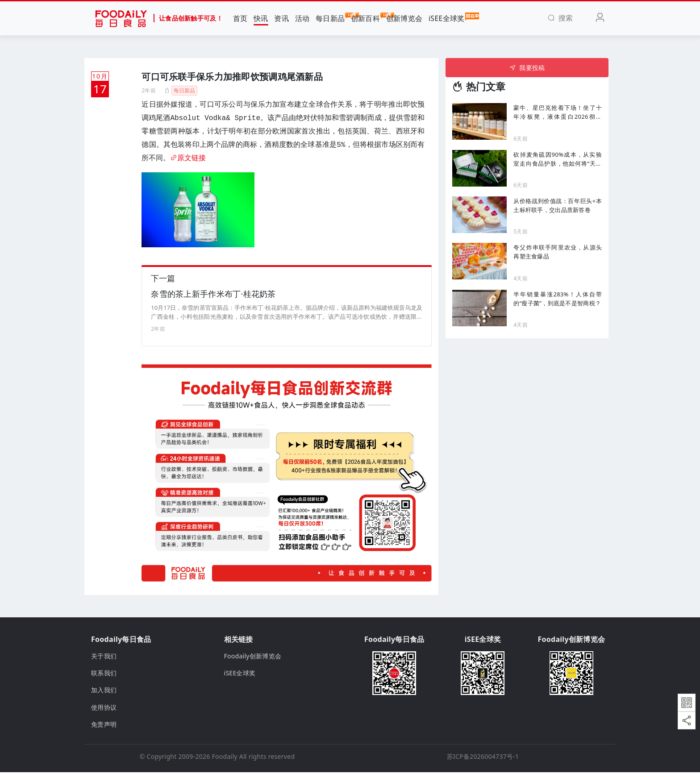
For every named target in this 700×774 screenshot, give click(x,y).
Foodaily (225, 758)
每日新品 (330, 18)
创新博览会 (404, 18)
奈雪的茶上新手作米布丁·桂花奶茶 (213, 295)
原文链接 (188, 158)
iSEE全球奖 (447, 18)
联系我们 (104, 675)
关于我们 (104, 657)
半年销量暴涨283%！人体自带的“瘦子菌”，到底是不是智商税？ (558, 299)
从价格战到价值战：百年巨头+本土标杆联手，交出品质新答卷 (558, 205)
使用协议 (104, 709)
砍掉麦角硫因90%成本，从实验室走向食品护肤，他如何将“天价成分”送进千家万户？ (558, 159)
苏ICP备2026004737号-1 (483, 758)
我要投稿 (527, 68)
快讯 (261, 18)
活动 (302, 18)
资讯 (281, 18)
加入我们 (104, 692)
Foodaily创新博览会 (253, 657)
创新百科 (365, 18)
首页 (240, 18)
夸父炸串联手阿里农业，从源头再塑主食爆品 (558, 252)
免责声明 (104, 726)
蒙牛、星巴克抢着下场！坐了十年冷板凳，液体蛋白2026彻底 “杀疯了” (558, 112)
